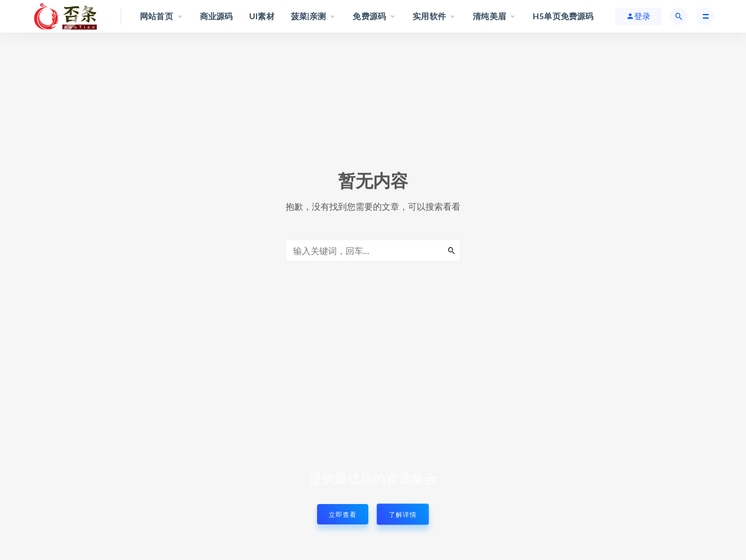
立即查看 (343, 514)
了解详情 (403, 514)
